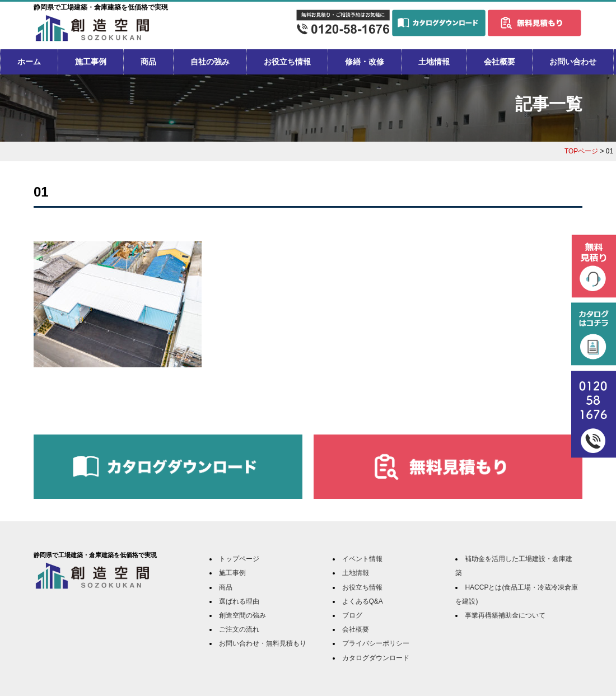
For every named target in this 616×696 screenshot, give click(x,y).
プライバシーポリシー (376, 643)
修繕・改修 (365, 62)
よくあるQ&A (363, 601)
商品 (148, 62)
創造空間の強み (242, 615)
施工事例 (91, 62)
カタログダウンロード (376, 658)
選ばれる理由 (239, 601)
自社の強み (210, 62)
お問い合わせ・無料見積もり (263, 643)
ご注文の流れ (239, 629)
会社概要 (500, 62)
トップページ (239, 559)
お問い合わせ (573, 62)
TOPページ (581, 151)
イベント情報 (362, 559)
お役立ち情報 (287, 62)
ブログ (352, 615)
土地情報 (434, 62)
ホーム (29, 62)
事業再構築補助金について (505, 615)
